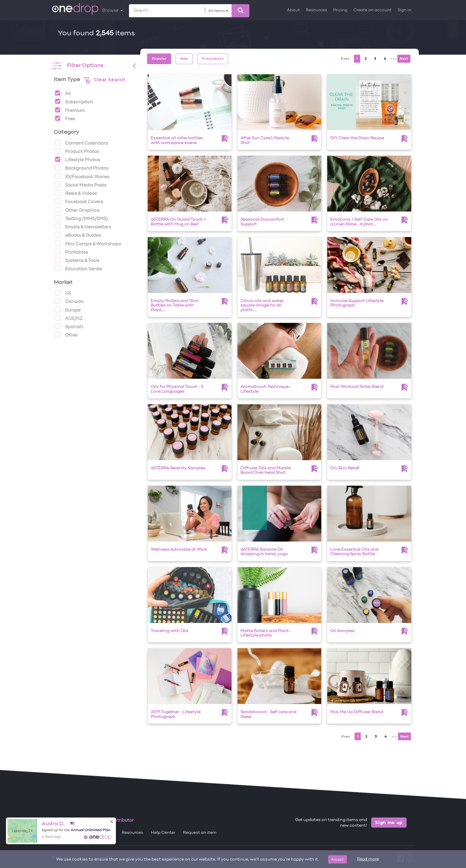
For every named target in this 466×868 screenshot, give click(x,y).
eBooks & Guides (78, 235)
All (63, 93)
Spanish (69, 326)
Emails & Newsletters (83, 226)
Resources (317, 10)
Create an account (373, 10)
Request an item (200, 833)
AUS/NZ (69, 318)
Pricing (340, 10)
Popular (159, 59)
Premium (70, 110)
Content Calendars (81, 143)
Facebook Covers (79, 201)
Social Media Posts (81, 184)
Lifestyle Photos (77, 159)
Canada (69, 301)
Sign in (404, 10)
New (184, 59)
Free (65, 118)
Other (66, 334)
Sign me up (389, 823)
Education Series (78, 268)
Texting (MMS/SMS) (81, 218)
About (293, 10)
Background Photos (82, 168)
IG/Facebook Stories (82, 176)
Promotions (213, 59)
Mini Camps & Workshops (88, 243)
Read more (368, 859)
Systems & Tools (77, 260)
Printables (71, 252)
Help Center (163, 833)
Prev (345, 59)
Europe (68, 310)
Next (404, 59)
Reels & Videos (76, 193)
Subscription (74, 101)
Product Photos (77, 151)
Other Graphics (77, 210)
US (63, 293)
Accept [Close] (337, 859)
